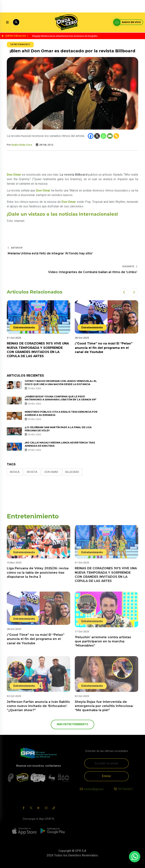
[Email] (110, 136)
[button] (124, 292)
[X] (97, 136)
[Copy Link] (116, 136)
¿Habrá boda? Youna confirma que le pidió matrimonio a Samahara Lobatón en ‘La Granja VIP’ (61, 398)
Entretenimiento (20, 44)
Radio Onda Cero (22, 145)
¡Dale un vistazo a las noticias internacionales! (62, 214)
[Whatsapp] (103, 136)
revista (32, 472)
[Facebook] (91, 136)
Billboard (72, 472)
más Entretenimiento (72, 724)
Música (15, 472)
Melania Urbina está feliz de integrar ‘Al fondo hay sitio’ (50, 253)
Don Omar (51, 472)
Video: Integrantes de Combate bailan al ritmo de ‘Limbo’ (93, 272)
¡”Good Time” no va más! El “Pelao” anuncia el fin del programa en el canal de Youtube (104, 348)
